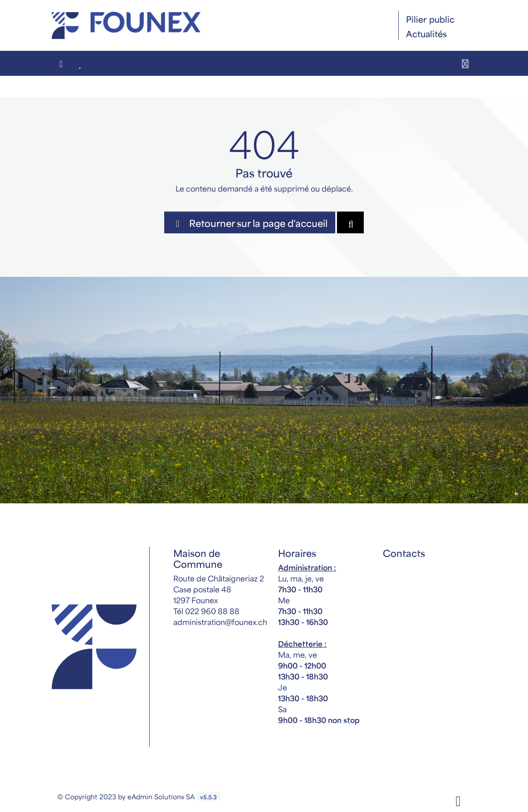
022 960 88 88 (212, 610)
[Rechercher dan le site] (350, 222)
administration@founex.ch (220, 621)
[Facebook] (458, 799)
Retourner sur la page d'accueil (250, 222)
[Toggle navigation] (465, 63)
